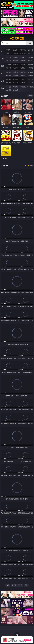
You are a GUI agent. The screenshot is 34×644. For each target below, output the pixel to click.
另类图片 (30, 75)
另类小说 (16, 83)
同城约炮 (8, 87)
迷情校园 (8, 83)
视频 (2, 59)
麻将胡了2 (8, 53)
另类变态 (30, 68)
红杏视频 (8, 90)
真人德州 (16, 50)
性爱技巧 (30, 83)
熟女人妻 (8, 60)
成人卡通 (23, 65)
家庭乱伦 (16, 79)
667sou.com (17, 38)
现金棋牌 (23, 53)
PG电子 (8, 50)
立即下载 (27, 640)
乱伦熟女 (23, 68)
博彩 (2, 51)
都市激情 (8, 79)
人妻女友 (23, 79)
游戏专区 (30, 50)
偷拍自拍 (16, 65)
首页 (8, 585)
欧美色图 (23, 72)
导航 (2, 88)
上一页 (14, 585)
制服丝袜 (8, 68)
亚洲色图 (16, 72)
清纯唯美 (16, 75)
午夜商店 (16, 87)
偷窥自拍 (8, 72)
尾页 (26, 585)
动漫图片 (30, 72)
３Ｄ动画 (30, 57)
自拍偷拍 (16, 57)
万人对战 (23, 50)
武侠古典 (30, 79)
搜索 (30, 43)
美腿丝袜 (8, 75)
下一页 (20, 585)
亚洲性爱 (8, 65)
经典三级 (16, 68)
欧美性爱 (30, 65)
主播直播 (23, 60)
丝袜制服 (16, 60)
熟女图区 (23, 75)
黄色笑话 (23, 83)
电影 (2, 66)
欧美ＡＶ (23, 57)
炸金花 (16, 53)
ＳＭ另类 (30, 60)
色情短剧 (16, 90)
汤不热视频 (30, 87)
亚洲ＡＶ (8, 57)
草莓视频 (23, 87)
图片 (2, 73)
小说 (2, 81)
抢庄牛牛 (30, 53)
